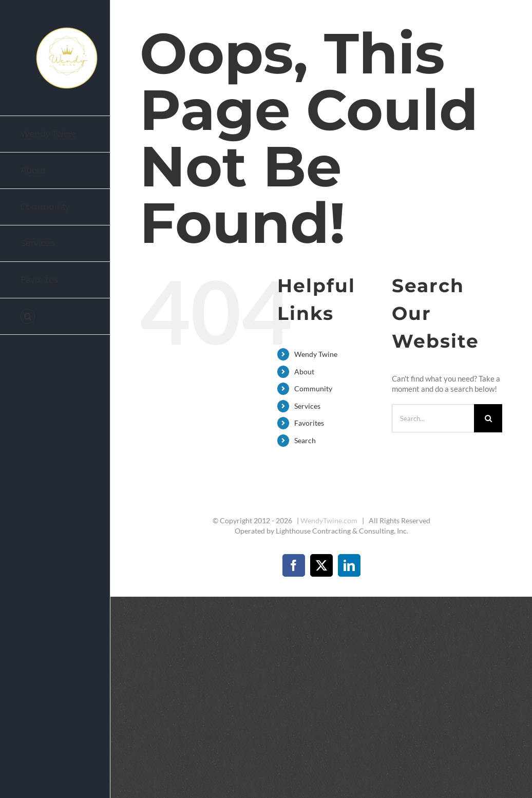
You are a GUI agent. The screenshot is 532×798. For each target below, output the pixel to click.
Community (313, 388)
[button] (55, 317)
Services (307, 406)
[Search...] (433, 418)
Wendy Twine (316, 354)
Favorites (309, 423)
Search (305, 440)
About (304, 372)
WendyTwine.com (329, 520)
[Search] (488, 418)
